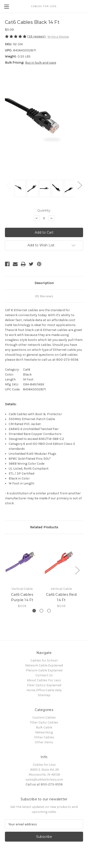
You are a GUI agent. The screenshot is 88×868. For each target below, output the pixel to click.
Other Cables (44, 737)
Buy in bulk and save (41, 63)
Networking (44, 732)
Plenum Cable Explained (44, 670)
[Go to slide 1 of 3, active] (34, 611)
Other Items (44, 742)
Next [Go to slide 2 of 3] (77, 570)
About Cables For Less (44, 680)
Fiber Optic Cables (44, 722)
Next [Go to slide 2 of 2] (80, 185)
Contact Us (44, 675)
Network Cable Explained (44, 665)
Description (44, 283)
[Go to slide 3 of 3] (49, 611)
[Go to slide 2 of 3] (41, 611)
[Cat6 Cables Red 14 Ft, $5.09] (61, 561)
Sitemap (44, 695)
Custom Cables (44, 717)
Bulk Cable (44, 727)
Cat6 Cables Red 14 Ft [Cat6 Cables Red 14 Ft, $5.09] (61, 597)
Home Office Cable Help (44, 690)
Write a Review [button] (58, 37)
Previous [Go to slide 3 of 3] (6, 570)
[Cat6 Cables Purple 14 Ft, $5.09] (22, 561)
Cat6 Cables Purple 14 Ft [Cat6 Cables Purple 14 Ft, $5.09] (22, 597)
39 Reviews (44, 296)
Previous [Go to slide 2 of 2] (8, 185)
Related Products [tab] (44, 527)
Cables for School (44, 660)
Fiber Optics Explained (44, 685)
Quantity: (44, 210)
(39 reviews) (37, 36)
